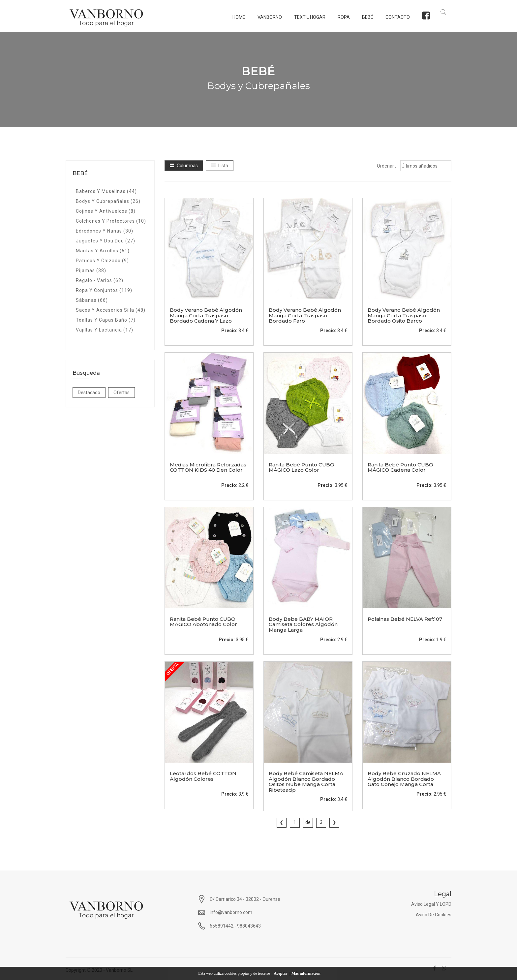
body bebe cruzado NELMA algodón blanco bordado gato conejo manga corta (404, 778)
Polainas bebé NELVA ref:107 (405, 618)
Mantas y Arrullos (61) (103, 250)
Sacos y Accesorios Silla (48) (111, 309)
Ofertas (122, 392)
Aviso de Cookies (434, 914)
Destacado (89, 392)
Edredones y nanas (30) (105, 230)
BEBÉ (365, 17)
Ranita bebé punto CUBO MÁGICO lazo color (302, 467)
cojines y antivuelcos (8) (106, 210)
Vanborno (267, 17)
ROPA (341, 17)
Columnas (184, 165)
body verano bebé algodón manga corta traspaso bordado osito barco (404, 315)
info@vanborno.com (231, 912)
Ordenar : (386, 165)
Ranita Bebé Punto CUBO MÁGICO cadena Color (400, 467)
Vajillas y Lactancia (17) (105, 329)
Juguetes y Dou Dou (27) (106, 240)
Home (236, 17)
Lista (220, 165)
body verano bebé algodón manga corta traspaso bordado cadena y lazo (206, 315)
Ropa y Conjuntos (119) (104, 290)
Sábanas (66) (92, 300)
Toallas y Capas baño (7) (106, 319)
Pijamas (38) (91, 270)
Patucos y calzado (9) (102, 260)
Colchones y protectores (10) (111, 220)
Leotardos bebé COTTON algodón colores (203, 775)
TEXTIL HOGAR (307, 17)
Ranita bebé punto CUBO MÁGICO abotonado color (203, 621)
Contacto (395, 17)
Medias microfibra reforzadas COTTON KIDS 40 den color (208, 467)
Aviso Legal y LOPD (431, 903)
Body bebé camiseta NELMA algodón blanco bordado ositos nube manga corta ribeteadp (306, 781)
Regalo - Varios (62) (100, 280)
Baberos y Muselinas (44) (106, 191)
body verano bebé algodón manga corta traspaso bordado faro (305, 315)
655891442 (222, 925)
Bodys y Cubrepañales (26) (108, 201)
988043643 (249, 925)
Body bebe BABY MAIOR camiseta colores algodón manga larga (303, 624)
